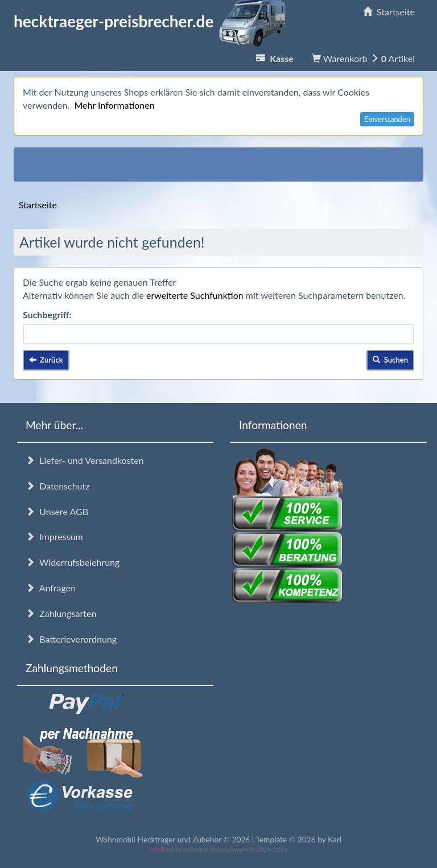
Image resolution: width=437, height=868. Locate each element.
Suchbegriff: (47, 314)
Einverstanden (387, 119)
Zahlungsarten (61, 613)
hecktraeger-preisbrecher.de (153, 21)
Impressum (54, 536)
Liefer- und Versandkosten (85, 460)
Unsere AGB (57, 511)
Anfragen (51, 588)
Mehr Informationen (114, 105)
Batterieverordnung (71, 639)
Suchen (390, 360)
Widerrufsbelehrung (73, 562)
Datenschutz (57, 486)
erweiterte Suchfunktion (195, 295)
